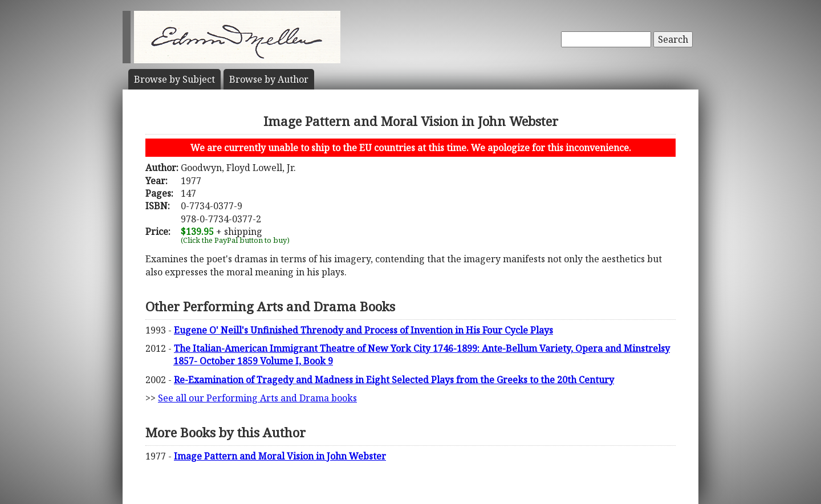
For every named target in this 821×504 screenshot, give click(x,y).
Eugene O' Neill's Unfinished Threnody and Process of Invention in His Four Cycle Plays (363, 330)
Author (269, 79)
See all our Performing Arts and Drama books (257, 398)
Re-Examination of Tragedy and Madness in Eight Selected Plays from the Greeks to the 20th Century (394, 380)
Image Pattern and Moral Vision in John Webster (280, 456)
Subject (174, 79)
